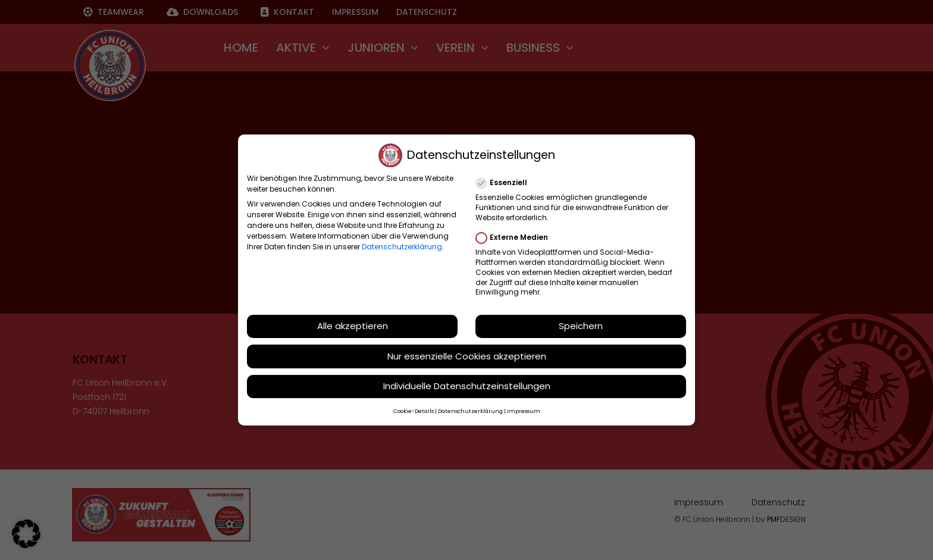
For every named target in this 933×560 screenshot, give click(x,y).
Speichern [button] (581, 325)
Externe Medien (517, 237)
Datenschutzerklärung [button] (470, 411)
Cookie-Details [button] (414, 411)
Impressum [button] (524, 411)
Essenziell (506, 182)
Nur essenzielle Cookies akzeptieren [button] (467, 355)
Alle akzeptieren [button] (353, 325)
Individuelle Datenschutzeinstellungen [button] (467, 385)
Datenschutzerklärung (402, 246)
